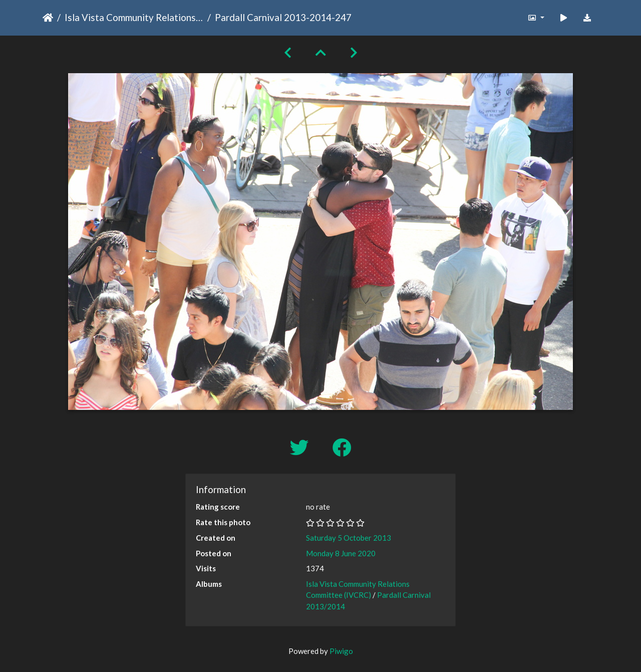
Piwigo (341, 651)
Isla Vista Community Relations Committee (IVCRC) (134, 17)
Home (48, 18)
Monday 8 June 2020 (341, 553)
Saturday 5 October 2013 (349, 538)
